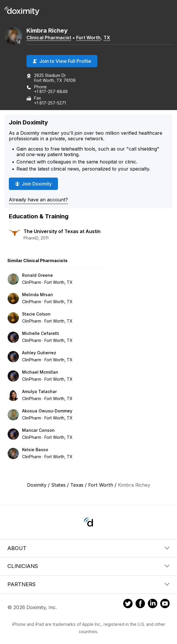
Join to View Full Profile (62, 61)
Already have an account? (38, 200)
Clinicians (88, 566)
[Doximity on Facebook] (140, 604)
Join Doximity (33, 184)
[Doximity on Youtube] (165, 604)
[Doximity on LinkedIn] (153, 604)
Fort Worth (88, 38)
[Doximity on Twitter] (128, 604)
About (88, 548)
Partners (88, 584)
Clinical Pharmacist (49, 38)
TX (107, 38)
